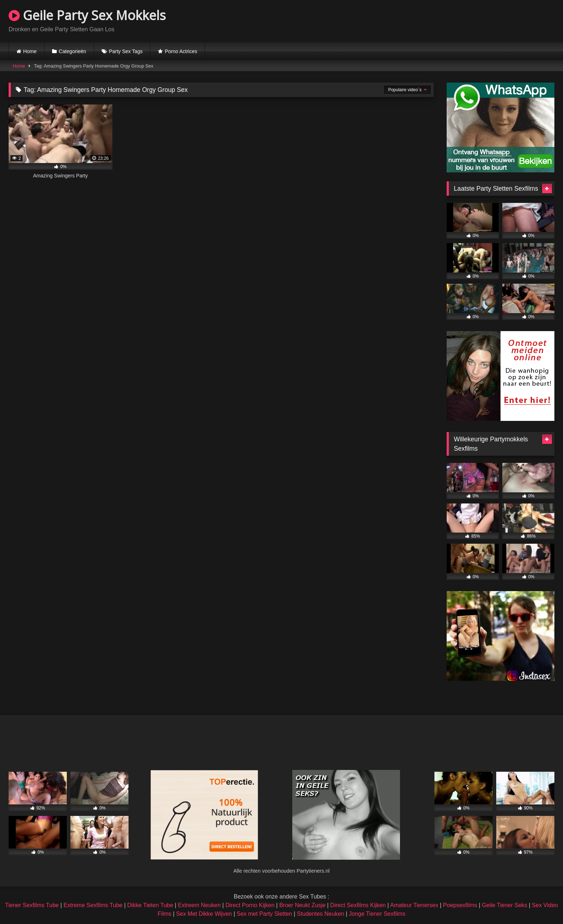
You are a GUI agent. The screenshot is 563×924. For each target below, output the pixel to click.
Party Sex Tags (126, 51)
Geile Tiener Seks (504, 905)
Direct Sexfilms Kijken (358, 905)
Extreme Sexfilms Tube (93, 905)
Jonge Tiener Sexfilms (377, 914)
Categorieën (73, 51)
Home (30, 51)
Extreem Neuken (199, 905)
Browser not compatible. (470, 20)
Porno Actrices (181, 51)
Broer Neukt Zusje (303, 905)
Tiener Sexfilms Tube (32, 905)
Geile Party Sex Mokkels (87, 15)
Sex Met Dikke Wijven (204, 914)
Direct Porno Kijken (250, 905)
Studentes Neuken (321, 914)
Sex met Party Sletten (264, 914)
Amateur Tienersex (414, 905)
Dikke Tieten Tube (150, 905)
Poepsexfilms (460, 905)
